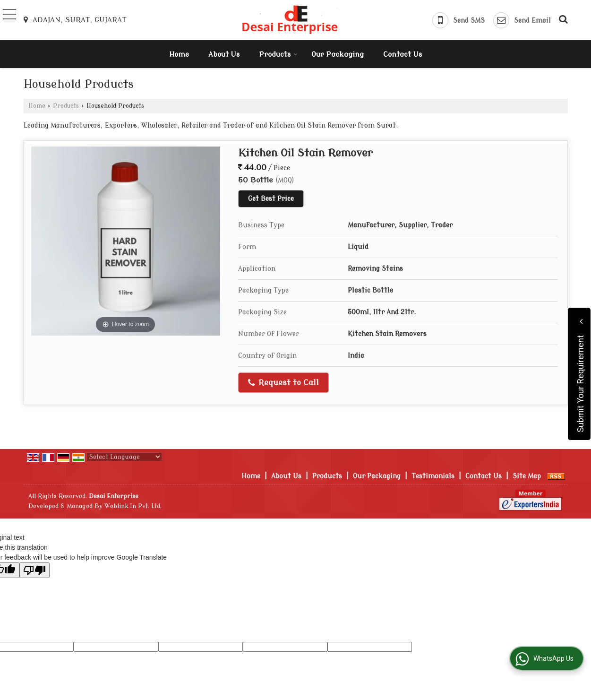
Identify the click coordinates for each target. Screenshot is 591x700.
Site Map (527, 476)
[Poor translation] (34, 570)
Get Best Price (271, 199)
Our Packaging (338, 55)
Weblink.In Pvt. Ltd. (133, 506)
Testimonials (433, 476)
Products (278, 55)
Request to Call (283, 383)
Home (179, 55)
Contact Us (403, 55)
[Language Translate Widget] (124, 457)
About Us (224, 55)
